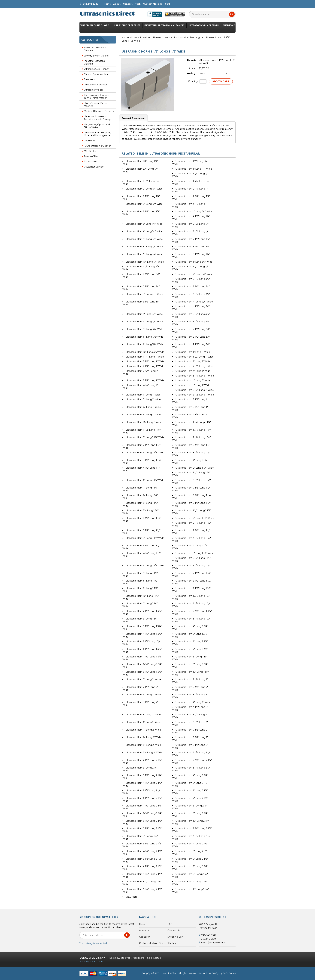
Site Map (172, 943)
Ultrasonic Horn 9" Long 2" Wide (143, 745)
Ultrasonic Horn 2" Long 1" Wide (193, 361)
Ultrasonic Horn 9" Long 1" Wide (143, 415)
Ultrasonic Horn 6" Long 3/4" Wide (144, 322)
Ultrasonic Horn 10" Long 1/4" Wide (145, 262)
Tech (138, 4)
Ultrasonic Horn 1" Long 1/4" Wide (194, 169)
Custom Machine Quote (94, 25)
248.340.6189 (208, 939)
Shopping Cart (175, 937)
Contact (128, 4)
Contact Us (174, 930)
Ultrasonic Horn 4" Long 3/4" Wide (194, 302)
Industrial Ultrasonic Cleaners (164, 25)
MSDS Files (90, 151)
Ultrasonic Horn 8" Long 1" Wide (143, 407)
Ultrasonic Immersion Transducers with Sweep (97, 118)
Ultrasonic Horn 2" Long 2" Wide (143, 679)
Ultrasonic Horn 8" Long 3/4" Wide (144, 337)
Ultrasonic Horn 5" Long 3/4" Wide (144, 314)
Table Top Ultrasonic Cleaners (95, 49)
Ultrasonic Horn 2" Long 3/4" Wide (194, 274)
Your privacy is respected (93, 943)
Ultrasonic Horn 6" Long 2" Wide (143, 722)
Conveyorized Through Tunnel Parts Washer (96, 96)
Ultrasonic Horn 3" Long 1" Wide (193, 371)
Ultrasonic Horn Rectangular (188, 37)
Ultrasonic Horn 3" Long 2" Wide (143, 695)
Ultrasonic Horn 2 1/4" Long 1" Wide (145, 366)
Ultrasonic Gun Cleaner (204, 25)
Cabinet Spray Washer (96, 74)
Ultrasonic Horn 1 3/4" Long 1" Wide (145, 361)
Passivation (90, 79)
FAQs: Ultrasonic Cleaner (97, 146)
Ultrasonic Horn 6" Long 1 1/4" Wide (145, 480)
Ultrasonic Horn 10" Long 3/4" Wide (145, 352)
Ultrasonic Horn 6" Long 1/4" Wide (144, 231)
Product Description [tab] (133, 118)
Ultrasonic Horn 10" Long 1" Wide (144, 422)
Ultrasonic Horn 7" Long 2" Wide (143, 730)
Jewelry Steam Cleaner (97, 56)
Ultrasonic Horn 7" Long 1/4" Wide (144, 239)
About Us (144, 930)
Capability (144, 937)
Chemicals (229, 25)
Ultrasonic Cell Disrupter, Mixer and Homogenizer (97, 134)
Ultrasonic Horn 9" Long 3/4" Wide (144, 344)
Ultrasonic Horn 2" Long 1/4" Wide (144, 189)
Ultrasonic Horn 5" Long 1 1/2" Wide (195, 553)
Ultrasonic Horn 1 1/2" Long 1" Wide (194, 357)
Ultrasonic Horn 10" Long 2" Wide (144, 753)
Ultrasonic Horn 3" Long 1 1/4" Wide (145, 453)
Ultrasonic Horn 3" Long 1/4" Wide (144, 204)
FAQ (170, 924)
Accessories (90, 162)
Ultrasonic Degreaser (127, 25)
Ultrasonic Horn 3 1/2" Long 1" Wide (145, 380)
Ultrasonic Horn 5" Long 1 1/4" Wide (195, 468)
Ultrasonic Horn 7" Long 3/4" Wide (144, 329)
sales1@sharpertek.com (214, 943)
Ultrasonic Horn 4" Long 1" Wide (193, 380)
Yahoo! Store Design (209, 973)
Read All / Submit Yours (91, 961)
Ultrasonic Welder (94, 90)
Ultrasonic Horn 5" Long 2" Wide (143, 715)
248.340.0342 (90, 4)
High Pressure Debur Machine (96, 105)
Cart (167, 4)
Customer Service (94, 167)
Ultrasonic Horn (162, 37)
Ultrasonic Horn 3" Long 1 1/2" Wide (145, 538)
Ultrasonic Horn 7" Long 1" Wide (143, 399)
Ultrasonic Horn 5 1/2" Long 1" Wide (195, 390)
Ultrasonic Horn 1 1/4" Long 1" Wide (145, 357)
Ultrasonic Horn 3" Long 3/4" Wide (144, 294)
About (117, 4)
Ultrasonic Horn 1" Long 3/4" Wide (194, 262)
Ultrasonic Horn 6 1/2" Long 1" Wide (195, 395)
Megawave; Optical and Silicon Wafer (97, 126)
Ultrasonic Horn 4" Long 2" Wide (193, 702)
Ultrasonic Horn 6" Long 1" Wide (143, 395)
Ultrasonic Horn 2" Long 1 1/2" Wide (195, 518)
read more (138, 958)
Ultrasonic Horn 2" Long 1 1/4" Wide (145, 437)
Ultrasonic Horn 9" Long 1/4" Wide (144, 254)
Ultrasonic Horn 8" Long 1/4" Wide (144, 247)
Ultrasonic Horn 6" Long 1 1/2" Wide (145, 566)
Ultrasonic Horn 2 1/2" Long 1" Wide (195, 366)
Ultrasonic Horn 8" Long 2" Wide (143, 737)
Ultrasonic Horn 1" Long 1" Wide (193, 352)
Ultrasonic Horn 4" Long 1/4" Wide (194, 212)
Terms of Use (91, 156)
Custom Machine (153, 4)
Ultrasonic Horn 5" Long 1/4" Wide (144, 224)
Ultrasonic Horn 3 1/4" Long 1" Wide (195, 376)
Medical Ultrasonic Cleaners (99, 111)
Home (107, 4)
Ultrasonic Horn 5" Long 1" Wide (193, 385)
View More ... (133, 897)
